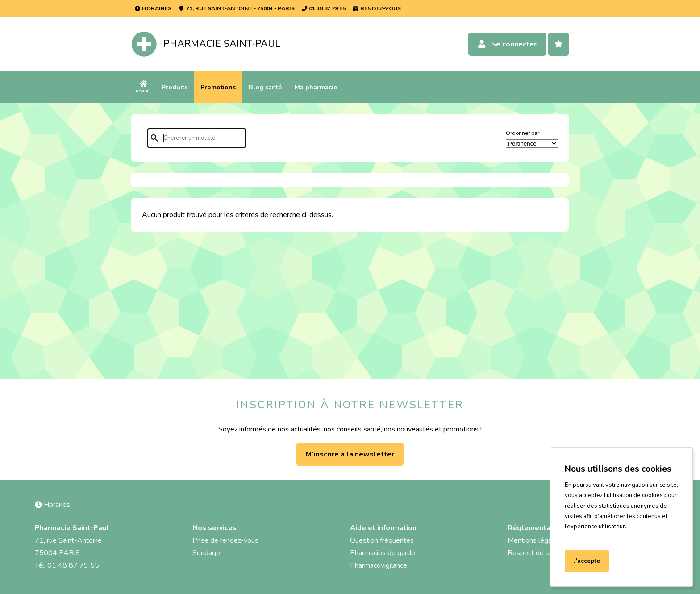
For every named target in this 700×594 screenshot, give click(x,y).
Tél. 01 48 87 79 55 (67, 565)
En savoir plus (586, 537)
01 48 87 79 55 (324, 8)
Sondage (206, 553)
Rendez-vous (377, 8)
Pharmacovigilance (379, 565)
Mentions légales (534, 540)
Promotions (218, 87)
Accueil (143, 87)
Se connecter (507, 44)
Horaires (153, 8)
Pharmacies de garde (383, 553)
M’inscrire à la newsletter (350, 454)
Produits (175, 87)
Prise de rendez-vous (225, 540)
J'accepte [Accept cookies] (587, 561)
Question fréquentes (382, 540)
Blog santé (265, 87)
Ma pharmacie (316, 87)
